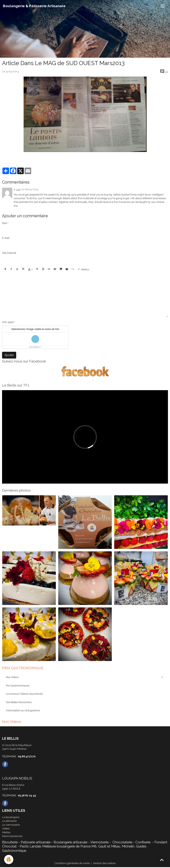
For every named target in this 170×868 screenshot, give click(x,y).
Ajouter (9, 355)
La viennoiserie (11, 825)
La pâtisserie (9, 821)
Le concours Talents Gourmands (24, 694)
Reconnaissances (12, 836)
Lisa (18, 189)
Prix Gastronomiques (18, 686)
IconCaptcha (34, 347)
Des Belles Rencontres (19, 702)
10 (167, 71)
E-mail (6, 238)
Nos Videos (12, 677)
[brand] (34, 6)
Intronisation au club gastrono (23, 710)
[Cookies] (9, 859)
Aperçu (83, 269)
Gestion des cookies (104, 863)
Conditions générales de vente (72, 863)
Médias (6, 832)
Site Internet (9, 253)
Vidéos (6, 828)
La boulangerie (11, 817)
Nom (5, 223)
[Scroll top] (162, 860)
